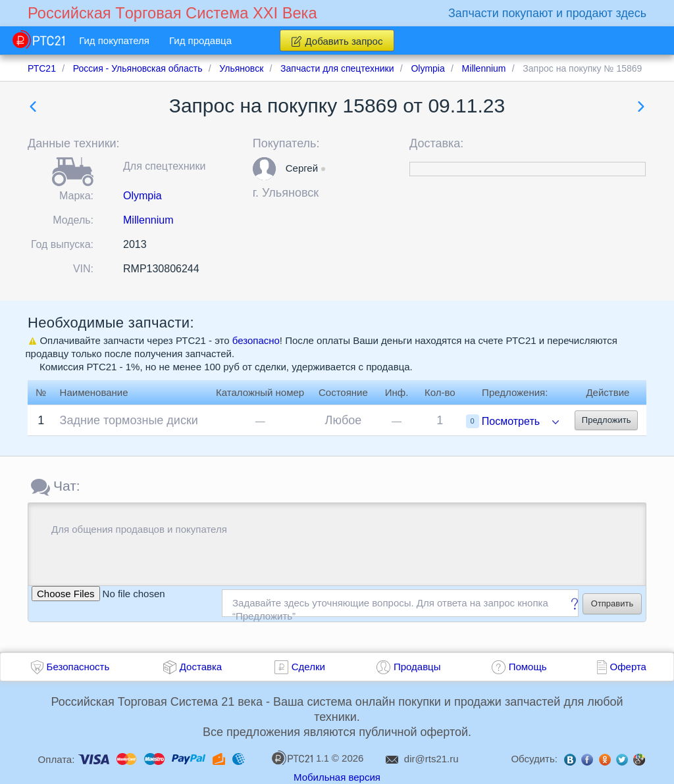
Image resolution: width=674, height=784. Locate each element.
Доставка (201, 667)
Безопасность (78, 667)
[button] (264, 169)
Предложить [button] (607, 420)
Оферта (628, 667)
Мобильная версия (337, 777)
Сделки (308, 667)
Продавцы (417, 667)
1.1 (300, 758)
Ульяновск (290, 193)
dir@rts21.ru (431, 759)
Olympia (143, 196)
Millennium (148, 220)
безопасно (256, 340)
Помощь (528, 667)
